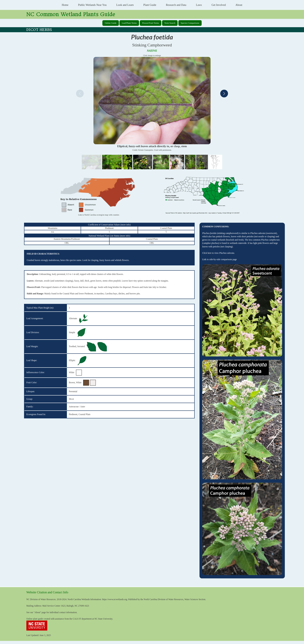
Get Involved (219, 5)
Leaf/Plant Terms (129, 23)
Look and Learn (125, 5)
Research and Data (176, 5)
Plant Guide (150, 5)
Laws (199, 5)
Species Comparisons (190, 23)
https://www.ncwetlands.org (115, 599)
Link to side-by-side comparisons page (219, 259)
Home (65, 5)
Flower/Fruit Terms (151, 23)
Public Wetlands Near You (92, 5)
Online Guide (111, 23)
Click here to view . (218, 253)
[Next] (224, 94)
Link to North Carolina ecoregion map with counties (99, 215)
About (239, 5)
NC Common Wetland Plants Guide (71, 14)
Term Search (170, 23)
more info (126, 225)
